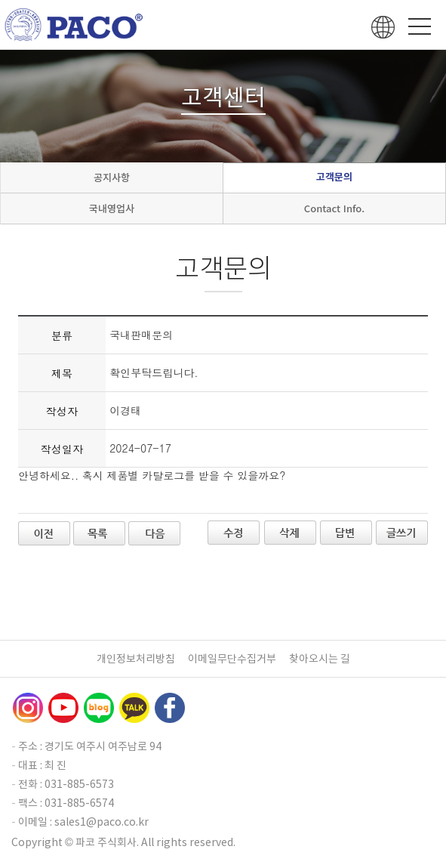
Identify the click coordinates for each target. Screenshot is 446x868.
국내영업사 (112, 208)
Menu (420, 26)
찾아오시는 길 (320, 659)
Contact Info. (334, 208)
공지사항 (112, 177)
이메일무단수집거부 (232, 659)
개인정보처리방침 (136, 659)
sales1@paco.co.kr (102, 822)
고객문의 (334, 177)
